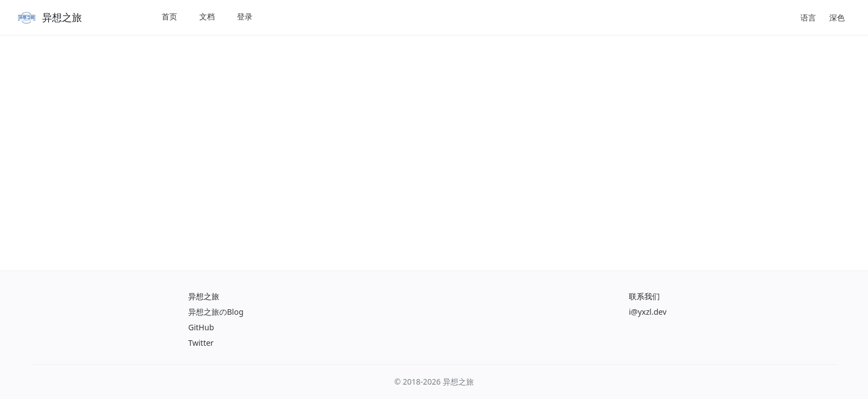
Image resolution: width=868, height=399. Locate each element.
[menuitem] (169, 17)
